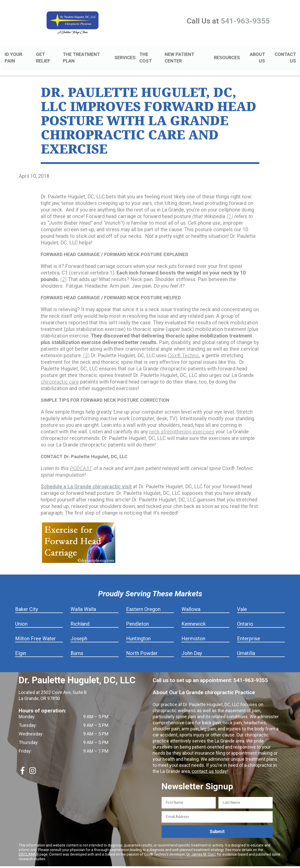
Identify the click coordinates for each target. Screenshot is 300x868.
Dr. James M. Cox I (201, 848)
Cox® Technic (184, 350)
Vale (242, 603)
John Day (192, 647)
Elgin (21, 647)
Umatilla (246, 647)
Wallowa (191, 603)
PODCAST (81, 462)
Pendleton (137, 618)
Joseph (79, 633)
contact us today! (209, 765)
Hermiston (193, 633)
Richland (80, 618)
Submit (217, 826)
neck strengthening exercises (182, 426)
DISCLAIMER (29, 848)
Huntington (138, 633)
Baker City (27, 603)
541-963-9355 (245, 21)
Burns (77, 647)
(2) (64, 273)
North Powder (142, 647)
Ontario (245, 618)
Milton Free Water (36, 633)
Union (21, 618)
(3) (86, 350)
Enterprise (249, 633)
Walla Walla (83, 603)
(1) (230, 210)
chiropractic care (60, 376)
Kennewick (194, 618)
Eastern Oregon (143, 603)
